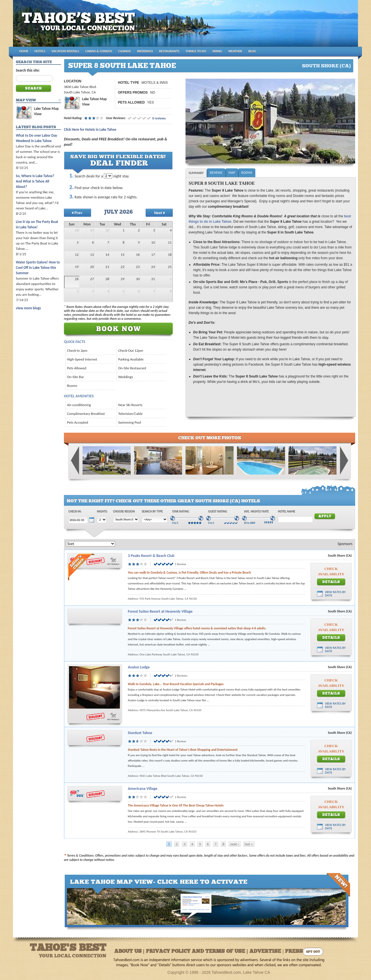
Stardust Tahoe (140, 733)
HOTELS (40, 51)
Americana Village (143, 789)
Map (232, 173)
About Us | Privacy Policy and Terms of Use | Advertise (198, 952)
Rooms (247, 173)
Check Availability (331, 571)
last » (249, 844)
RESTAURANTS (169, 51)
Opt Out (313, 952)
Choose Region (124, 512)
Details (331, 582)
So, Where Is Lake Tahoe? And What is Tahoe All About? (35, 181)
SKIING (217, 51)
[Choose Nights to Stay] (108, 176)
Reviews (216, 173)
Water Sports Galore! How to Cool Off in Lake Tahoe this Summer (38, 268)
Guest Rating (218, 512)
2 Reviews (181, 676)
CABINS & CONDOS (99, 51)
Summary (196, 173)
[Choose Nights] (102, 520)
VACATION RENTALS (65, 51)
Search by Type (152, 512)
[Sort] (90, 544)
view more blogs (28, 308)
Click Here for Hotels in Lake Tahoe (90, 129)
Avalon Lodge (139, 667)
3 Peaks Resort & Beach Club (151, 556)
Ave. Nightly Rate (256, 512)
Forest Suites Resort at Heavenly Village (160, 611)
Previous (75, 460)
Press (294, 952)
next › (234, 844)
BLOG (252, 51)
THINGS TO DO (196, 51)
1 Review (180, 564)
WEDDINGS (145, 51)
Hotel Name (287, 512)
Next (344, 460)
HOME (24, 51)
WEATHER (235, 51)
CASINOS (124, 51)
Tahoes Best (80, 26)
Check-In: (75, 512)
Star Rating (181, 512)
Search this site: (28, 70)
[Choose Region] (126, 519)
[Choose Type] (155, 519)
